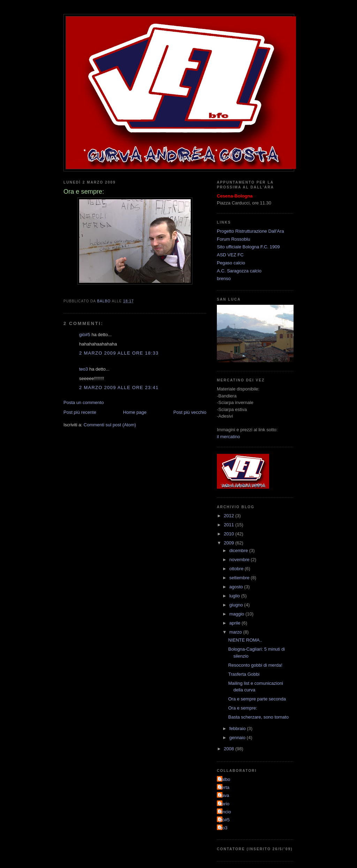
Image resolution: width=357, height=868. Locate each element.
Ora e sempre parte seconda (257, 699)
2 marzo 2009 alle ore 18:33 (119, 353)
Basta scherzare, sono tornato (258, 717)
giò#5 (85, 335)
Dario (224, 804)
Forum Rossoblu (233, 239)
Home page (135, 412)
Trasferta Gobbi (244, 674)
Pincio (225, 812)
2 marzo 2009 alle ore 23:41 (119, 387)
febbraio (238, 728)
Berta (224, 787)
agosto (237, 587)
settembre (240, 578)
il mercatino (228, 437)
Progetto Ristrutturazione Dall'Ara (250, 231)
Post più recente (80, 412)
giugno (237, 605)
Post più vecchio (190, 412)
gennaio (238, 738)
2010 (230, 534)
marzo (236, 632)
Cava (224, 795)
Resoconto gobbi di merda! (255, 665)
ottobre (237, 569)
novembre (240, 560)
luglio (235, 596)
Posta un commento (84, 402)
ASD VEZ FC (230, 255)
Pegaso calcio (231, 263)
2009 (230, 543)
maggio (237, 614)
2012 (230, 516)
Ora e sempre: (242, 708)
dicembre (239, 551)
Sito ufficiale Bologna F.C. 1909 (248, 247)
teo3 (83, 369)
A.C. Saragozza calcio (239, 271)
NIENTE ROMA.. (245, 640)
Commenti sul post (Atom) (110, 425)
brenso (224, 278)
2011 (230, 525)
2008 (230, 749)
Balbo (224, 779)
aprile (236, 623)
